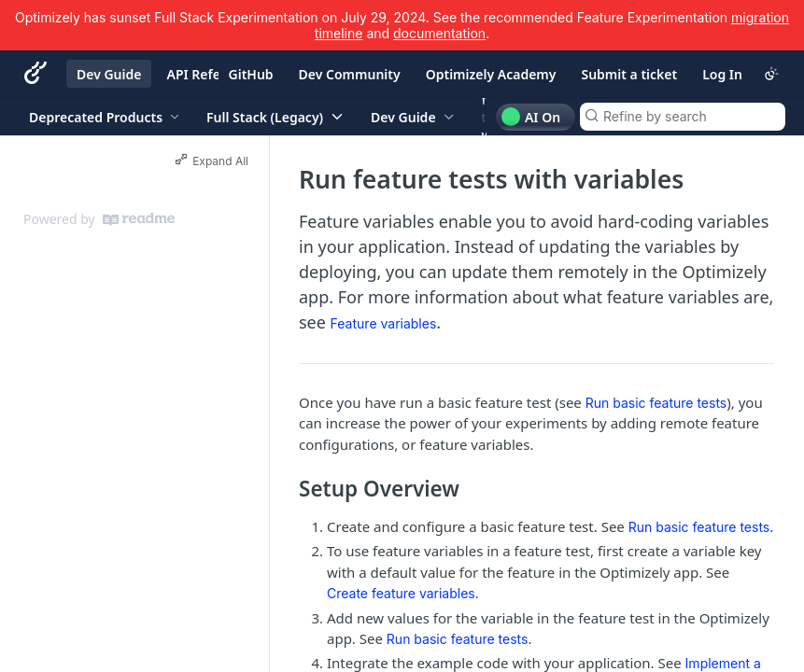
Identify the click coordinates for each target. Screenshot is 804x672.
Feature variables (384, 323)
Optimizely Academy (491, 74)
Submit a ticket (629, 74)
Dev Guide (109, 74)
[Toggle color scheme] (771, 74)
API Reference (211, 74)
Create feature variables (401, 593)
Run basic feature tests (656, 403)
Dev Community (350, 74)
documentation (439, 33)
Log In (722, 74)
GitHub (251, 74)
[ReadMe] (139, 219)
